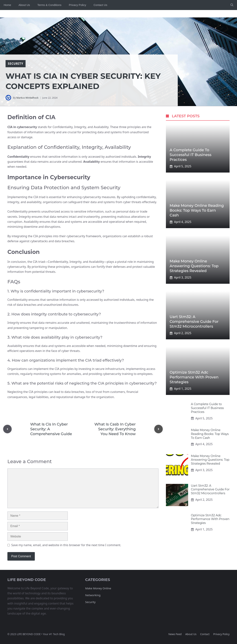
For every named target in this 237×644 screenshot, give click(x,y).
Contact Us (100, 5)
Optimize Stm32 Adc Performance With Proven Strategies (194, 377)
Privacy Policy (77, 5)
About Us (24, 5)
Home (7, 5)
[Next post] (158, 429)
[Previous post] (7, 429)
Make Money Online (98, 588)
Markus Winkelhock (27, 98)
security (16, 64)
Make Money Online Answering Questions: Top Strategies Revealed (194, 266)
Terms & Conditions (49, 5)
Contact (205, 634)
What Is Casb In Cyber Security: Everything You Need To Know (115, 429)
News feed (175, 634)
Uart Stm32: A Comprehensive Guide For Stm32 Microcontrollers (194, 322)
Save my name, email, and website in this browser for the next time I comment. (66, 545)
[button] (232, 5)
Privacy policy (221, 634)
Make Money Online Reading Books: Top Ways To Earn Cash (197, 210)
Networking (93, 595)
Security (90, 602)
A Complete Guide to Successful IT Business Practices (191, 155)
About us (191, 634)
